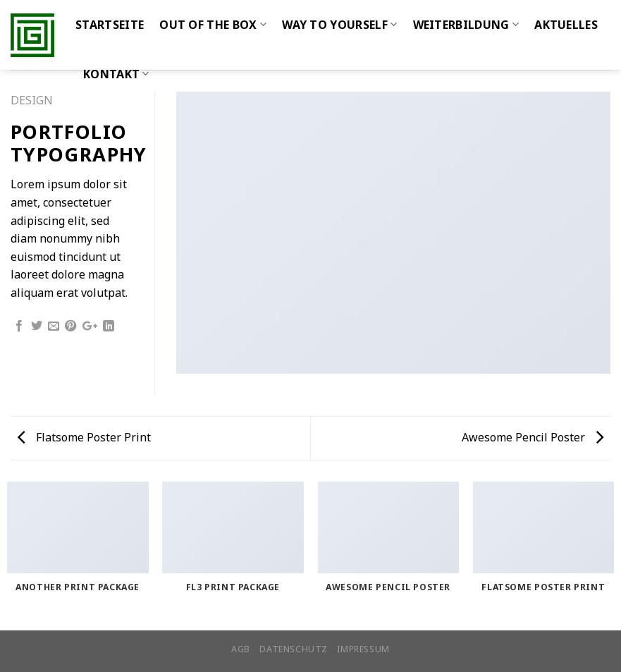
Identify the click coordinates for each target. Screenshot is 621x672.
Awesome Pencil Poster (533, 437)
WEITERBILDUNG (466, 25)
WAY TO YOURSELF (339, 25)
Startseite (110, 25)
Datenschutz (294, 649)
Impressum (363, 649)
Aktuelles (566, 25)
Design (32, 100)
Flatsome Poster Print (84, 437)
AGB (241, 649)
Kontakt (116, 74)
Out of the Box (213, 25)
